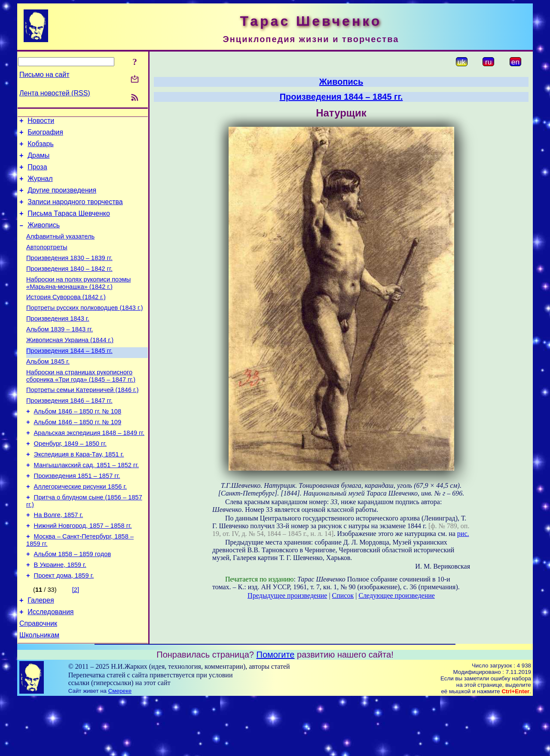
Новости (41, 122)
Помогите (276, 711)
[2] (76, 641)
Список (343, 595)
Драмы (38, 161)
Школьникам (39, 692)
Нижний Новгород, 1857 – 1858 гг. (83, 572)
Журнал (40, 186)
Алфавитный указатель (60, 251)
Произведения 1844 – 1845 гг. (69, 378)
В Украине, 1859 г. (60, 615)
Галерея (41, 653)
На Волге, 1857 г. (59, 560)
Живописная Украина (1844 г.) (70, 366)
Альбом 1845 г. (48, 390)
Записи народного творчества (75, 212)
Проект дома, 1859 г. (64, 627)
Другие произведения (62, 199)
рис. (463, 534)
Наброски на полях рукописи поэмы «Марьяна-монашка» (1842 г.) (78, 302)
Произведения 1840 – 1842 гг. (69, 287)
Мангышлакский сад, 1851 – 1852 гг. (86, 505)
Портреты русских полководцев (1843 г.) (85, 330)
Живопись (44, 238)
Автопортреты (47, 263)
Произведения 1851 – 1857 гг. (77, 517)
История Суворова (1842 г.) (66, 318)
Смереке (120, 748)
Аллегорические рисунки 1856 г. (81, 529)
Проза (37, 173)
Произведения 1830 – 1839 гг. (69, 275)
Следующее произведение (396, 595)
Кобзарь (41, 148)
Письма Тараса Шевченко (69, 225)
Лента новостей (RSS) (55, 93)
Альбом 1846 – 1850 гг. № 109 (78, 457)
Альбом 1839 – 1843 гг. (60, 354)
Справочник (38, 679)
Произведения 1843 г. (58, 342)
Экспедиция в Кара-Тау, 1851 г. (79, 493)
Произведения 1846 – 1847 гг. (69, 433)
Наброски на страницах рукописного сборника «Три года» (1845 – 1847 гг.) (81, 406)
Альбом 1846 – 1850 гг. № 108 (78, 445)
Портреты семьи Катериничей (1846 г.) (82, 421)
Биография (45, 135)
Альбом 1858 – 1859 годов (73, 603)
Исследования (50, 666)
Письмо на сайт (44, 75)
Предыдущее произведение (287, 595)
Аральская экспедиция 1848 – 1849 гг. (89, 469)
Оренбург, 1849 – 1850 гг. (70, 481)
